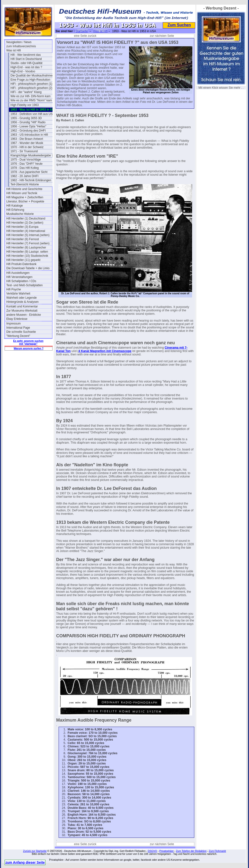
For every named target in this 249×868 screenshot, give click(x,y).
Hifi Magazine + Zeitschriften (25, 197)
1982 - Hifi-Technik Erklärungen (31, 180)
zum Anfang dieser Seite (25, 862)
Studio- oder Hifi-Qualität (26, 63)
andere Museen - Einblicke (24, 315)
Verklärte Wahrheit (18, 294)
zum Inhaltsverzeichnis (21, 46)
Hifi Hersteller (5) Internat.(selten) (28, 235)
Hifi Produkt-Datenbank (21, 264)
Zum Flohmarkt (218, 851)
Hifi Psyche (14, 289)
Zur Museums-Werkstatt (22, 311)
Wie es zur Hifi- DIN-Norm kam (31, 96)
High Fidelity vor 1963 (25, 105)
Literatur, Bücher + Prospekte (25, 201)
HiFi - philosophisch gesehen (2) (31, 88)
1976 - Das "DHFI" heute (27, 164)
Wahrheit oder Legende (22, 298)
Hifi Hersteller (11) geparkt (23, 260)
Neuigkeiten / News (19, 42)
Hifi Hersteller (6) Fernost (23, 239)
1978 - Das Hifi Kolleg (25, 168)
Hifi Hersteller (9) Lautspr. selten (27, 252)
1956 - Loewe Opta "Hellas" (28, 126)
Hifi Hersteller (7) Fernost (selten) (28, 243)
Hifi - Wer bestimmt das (26, 55)
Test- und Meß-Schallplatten (24, 285)
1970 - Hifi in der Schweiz (27, 147)
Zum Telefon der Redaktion (191, 851)
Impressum (13, 324)
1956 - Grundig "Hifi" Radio (28, 122)
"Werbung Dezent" (18, 336)
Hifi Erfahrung (15, 210)
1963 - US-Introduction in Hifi (29, 135)
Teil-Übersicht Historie (25, 184)
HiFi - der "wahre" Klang (26, 92)
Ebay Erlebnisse (17, 319)
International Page (18, 328)
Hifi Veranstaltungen (19, 277)
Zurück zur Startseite (35, 851)
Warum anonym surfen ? (29, 348)
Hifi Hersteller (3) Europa (22, 227)
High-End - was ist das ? (26, 67)
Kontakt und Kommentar (22, 306)
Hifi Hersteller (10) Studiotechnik (27, 256)
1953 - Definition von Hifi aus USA (32, 114)
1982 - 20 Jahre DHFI (24, 176)
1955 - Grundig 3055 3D (26, 118)
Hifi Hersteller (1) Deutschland (26, 219)
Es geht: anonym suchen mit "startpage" (28, 342)
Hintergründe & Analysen (22, 302)
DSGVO (152, 851)
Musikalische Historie (20, 214)
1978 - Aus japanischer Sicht (29, 172)
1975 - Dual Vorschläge (26, 160)
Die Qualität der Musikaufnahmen (32, 76)
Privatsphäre (166, 851)
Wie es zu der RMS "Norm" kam (31, 100)
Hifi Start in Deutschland (26, 59)
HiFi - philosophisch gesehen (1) (31, 84)
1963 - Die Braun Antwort (27, 139)
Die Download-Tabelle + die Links (28, 268)
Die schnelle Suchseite (21, 332)
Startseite (82, 31)
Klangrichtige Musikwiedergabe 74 (33, 155)
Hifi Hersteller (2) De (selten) (25, 223)
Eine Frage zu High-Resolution (30, 80)
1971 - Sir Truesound (24, 151)
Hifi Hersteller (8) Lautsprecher (26, 248)
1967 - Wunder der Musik (27, 143)
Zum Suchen (179, 25)
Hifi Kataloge (15, 206)
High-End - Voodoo (23, 71)
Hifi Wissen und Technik (22, 193)
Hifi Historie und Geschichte (24, 189)
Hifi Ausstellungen (18, 273)
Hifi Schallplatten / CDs (21, 281)
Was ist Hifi (14, 50)
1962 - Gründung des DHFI (28, 131)
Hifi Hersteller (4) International (26, 231)
